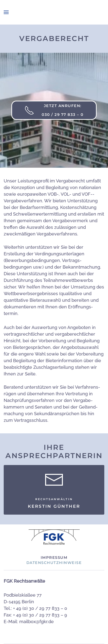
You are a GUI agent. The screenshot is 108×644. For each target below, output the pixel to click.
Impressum (54, 557)
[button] (6, 12)
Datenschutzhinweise (54, 563)
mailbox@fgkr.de (36, 622)
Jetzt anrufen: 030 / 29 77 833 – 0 (54, 110)
